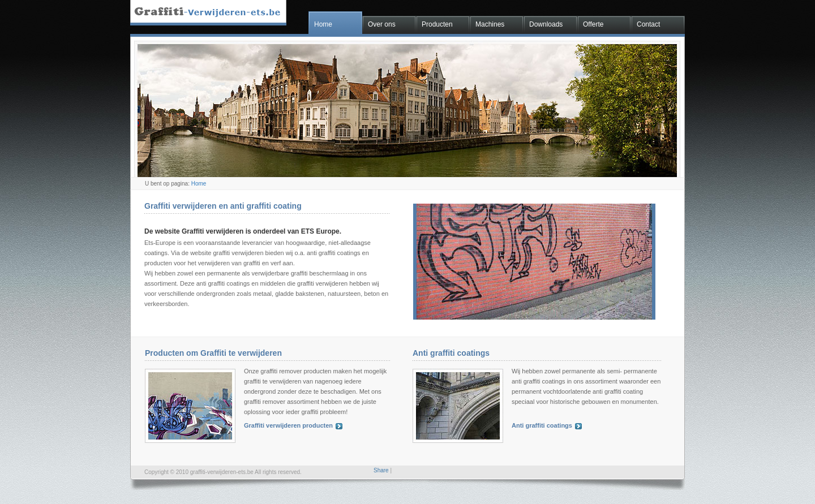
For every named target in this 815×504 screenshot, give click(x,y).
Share (381, 470)
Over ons (382, 24)
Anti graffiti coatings (542, 425)
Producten (437, 24)
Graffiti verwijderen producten (288, 425)
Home (323, 24)
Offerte (593, 24)
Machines (490, 24)
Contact (648, 24)
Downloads (546, 24)
